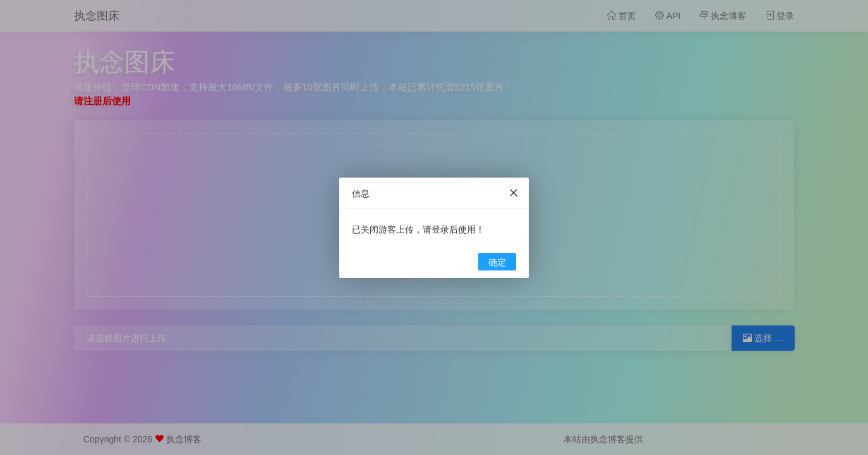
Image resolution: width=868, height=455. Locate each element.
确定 (497, 262)
